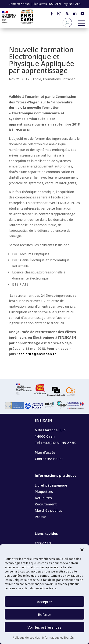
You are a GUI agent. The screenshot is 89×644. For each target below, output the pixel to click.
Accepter (44, 602)
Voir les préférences (44, 627)
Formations (52, 79)
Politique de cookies (26, 638)
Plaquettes (44, 491)
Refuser (45, 614)
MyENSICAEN (72, 4)
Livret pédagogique (51, 485)
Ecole (37, 79)
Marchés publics (48, 510)
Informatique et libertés (58, 638)
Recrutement (46, 504)
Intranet (69, 79)
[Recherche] (67, 23)
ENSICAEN (43, 543)
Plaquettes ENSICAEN (47, 4)
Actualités (43, 498)
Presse (41, 517)
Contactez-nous (19, 4)
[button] (82, 550)
